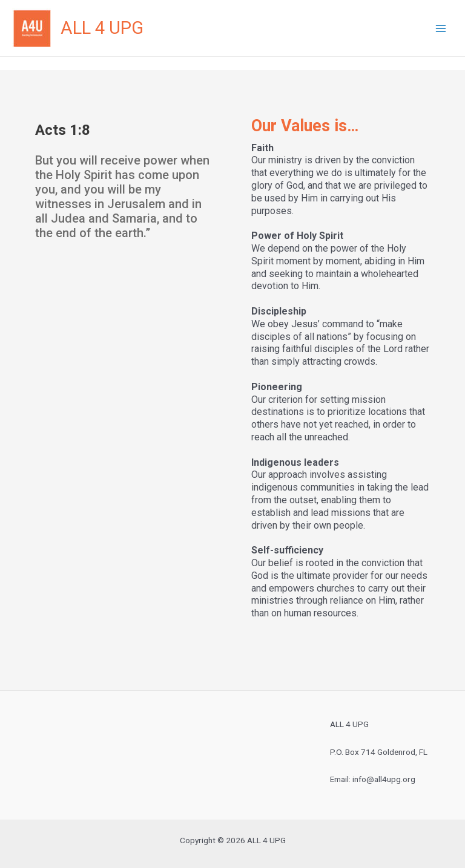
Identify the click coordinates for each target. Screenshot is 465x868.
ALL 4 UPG (102, 28)
